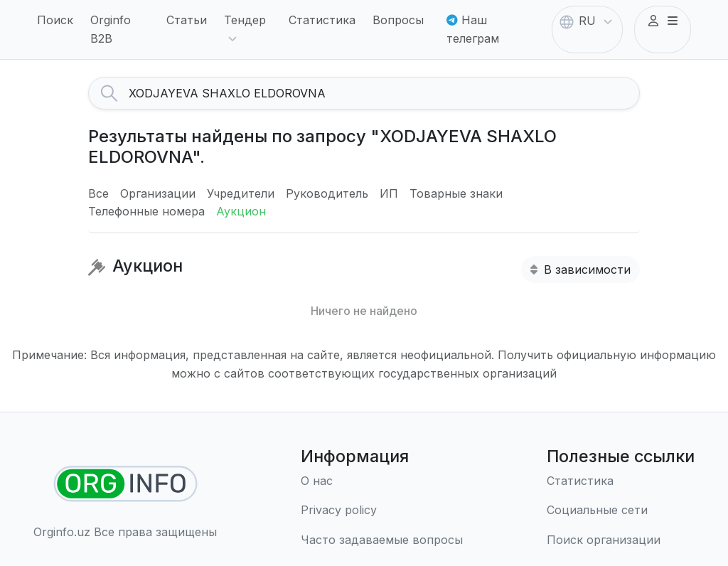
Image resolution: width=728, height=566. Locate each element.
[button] (663, 21)
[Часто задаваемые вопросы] (382, 540)
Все (98, 193)
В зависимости (580, 269)
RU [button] (587, 22)
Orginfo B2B (111, 29)
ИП (389, 193)
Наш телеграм (473, 29)
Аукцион (241, 211)
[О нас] (382, 481)
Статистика (322, 20)
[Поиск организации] (621, 540)
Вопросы (398, 20)
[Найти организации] (125, 484)
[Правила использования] (382, 511)
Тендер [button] (245, 30)
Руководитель (327, 193)
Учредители (241, 193)
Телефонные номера (146, 211)
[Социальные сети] (621, 511)
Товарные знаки (456, 193)
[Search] (384, 93)
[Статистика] (621, 481)
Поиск (55, 20)
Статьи (187, 20)
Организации (158, 193)
